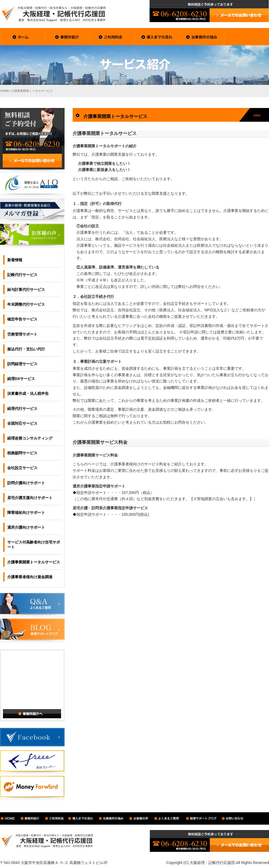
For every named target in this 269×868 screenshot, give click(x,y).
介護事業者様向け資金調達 (30, 577)
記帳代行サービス (22, 275)
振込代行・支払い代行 (26, 349)
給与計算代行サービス (26, 290)
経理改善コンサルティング (30, 438)
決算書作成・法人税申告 (28, 393)
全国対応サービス (22, 423)
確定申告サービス (22, 319)
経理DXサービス (21, 379)
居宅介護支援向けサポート (30, 498)
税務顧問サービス (22, 453)
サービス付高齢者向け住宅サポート (34, 545)
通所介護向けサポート (26, 527)
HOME (4, 91)
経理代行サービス (22, 409)
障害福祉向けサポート (26, 513)
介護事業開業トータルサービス (34, 562)
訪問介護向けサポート (26, 483)
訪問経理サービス (22, 364)
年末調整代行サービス (26, 304)
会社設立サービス (22, 468)
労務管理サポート (22, 334)
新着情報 (15, 260)
